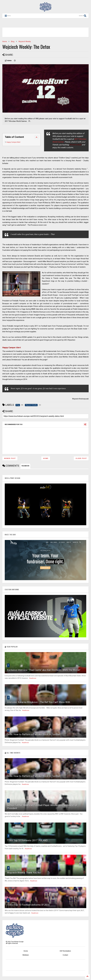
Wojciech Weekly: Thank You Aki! (24, 873)
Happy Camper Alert (13, 142)
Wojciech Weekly (25, 41)
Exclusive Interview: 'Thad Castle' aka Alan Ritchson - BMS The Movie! (44, 670)
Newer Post (10, 458)
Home (5, 41)
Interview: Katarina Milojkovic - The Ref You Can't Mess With (39, 702)
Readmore (33, 678)
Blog (13, 41)
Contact (65, 955)
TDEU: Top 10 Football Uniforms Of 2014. (28, 905)
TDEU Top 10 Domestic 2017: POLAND (27, 840)
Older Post (81, 458)
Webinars (26, 955)
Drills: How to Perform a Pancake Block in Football (34, 734)
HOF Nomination (65, 951)
